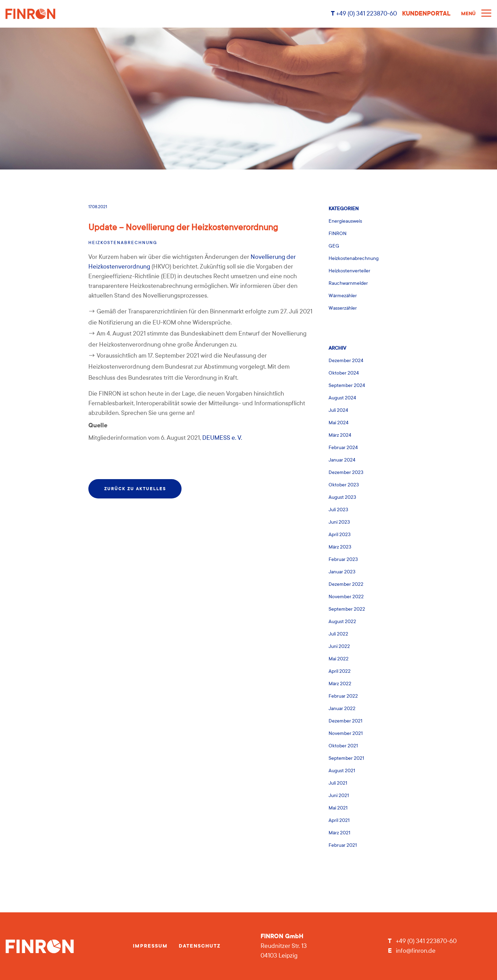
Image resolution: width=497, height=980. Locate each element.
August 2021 (342, 771)
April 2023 (340, 535)
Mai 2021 (338, 808)
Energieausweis (345, 221)
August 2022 (342, 622)
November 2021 (346, 733)
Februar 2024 (343, 448)
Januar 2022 (342, 709)
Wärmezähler (343, 296)
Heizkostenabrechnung (123, 243)
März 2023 (340, 547)
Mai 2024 (339, 423)
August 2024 (342, 398)
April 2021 (339, 820)
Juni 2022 (339, 646)
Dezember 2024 (346, 361)
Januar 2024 (342, 460)
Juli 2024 (338, 410)
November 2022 (346, 597)
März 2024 (340, 435)
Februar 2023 (343, 559)
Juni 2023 (339, 522)
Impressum (150, 946)
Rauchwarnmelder (348, 283)
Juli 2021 (338, 783)
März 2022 (340, 684)
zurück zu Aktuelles (135, 489)
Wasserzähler (343, 308)
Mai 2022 (339, 659)
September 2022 (347, 609)
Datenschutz (200, 946)
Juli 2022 (338, 634)
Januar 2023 (342, 572)
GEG (334, 246)
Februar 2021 (343, 845)
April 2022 (340, 671)
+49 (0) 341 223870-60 (366, 14)
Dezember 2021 (345, 721)
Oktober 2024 (344, 373)
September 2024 (347, 385)
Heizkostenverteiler (349, 271)
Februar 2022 (343, 696)
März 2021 (339, 833)
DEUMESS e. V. (222, 438)
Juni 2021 (339, 795)
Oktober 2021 (343, 746)
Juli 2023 (338, 510)
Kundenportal (426, 14)
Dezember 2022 (346, 584)
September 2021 (346, 758)
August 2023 (342, 497)
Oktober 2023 (344, 485)
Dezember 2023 (346, 472)
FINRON (338, 234)
